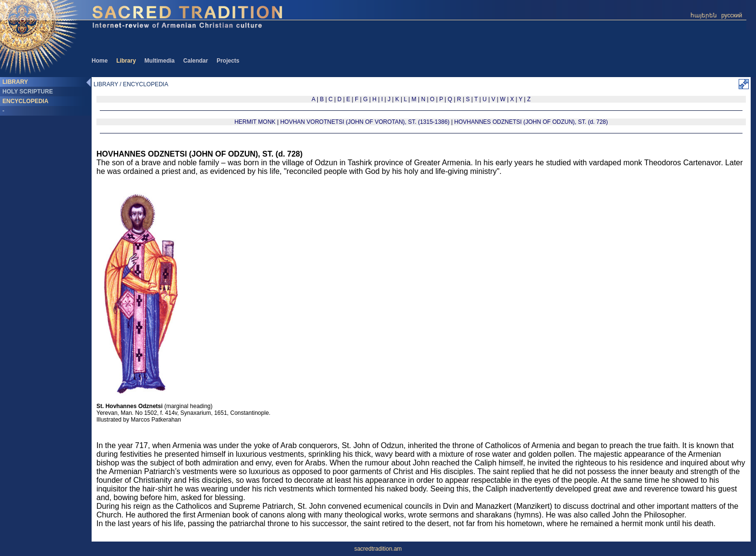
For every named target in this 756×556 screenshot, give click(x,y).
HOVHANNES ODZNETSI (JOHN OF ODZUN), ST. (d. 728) (531, 122)
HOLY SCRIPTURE (28, 92)
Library (126, 61)
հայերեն (704, 15)
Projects (228, 61)
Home (100, 61)
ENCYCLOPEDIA (25, 101)
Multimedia (160, 61)
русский (732, 15)
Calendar (196, 61)
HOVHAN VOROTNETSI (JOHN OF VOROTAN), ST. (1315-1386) (366, 122)
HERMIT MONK (255, 122)
